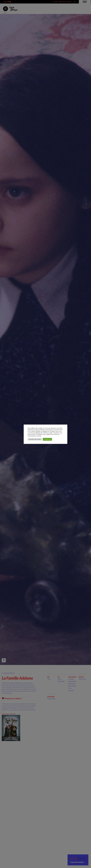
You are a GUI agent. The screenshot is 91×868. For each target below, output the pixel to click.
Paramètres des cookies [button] (35, 440)
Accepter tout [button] (47, 440)
